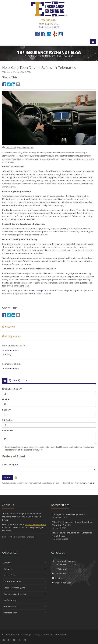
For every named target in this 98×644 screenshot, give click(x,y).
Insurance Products (24, 581)
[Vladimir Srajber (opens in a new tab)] (26, 148)
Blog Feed (9, 326)
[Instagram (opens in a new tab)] (61, 34)
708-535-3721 (61, 573)
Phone (6, 410)
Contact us (40, 294)
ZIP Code (8, 420)
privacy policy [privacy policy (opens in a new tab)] (89, 483)
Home (5, 537)
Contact (21, 537)
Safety (8, 355)
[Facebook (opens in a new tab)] (37, 34)
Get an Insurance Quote (24, 588)
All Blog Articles (11, 336)
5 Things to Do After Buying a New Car (73, 516)
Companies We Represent (24, 594)
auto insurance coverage (32, 290)
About (13, 537)
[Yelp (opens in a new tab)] (55, 34)
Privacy (37, 634)
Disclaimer (47, 634)
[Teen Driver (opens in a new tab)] (11, 148)
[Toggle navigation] (93, 42)
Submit (8, 477)
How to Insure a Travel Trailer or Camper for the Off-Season (73, 536)
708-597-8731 (61, 569)
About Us (24, 563)
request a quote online (35, 524)
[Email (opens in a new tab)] (18, 84)
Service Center (24, 575)
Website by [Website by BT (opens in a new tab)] (61, 634)
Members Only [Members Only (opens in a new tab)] (24, 613)
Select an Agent (10, 464)
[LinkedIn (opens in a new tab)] (49, 34)
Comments (8, 431)
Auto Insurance (12, 350)
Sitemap (31, 537)
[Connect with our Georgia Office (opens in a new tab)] (43, 34)
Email (6, 399)
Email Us (59, 578)
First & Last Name (12, 389)
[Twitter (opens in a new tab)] (9, 84)
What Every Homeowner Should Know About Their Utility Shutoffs (73, 525)
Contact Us (24, 569)
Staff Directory (24, 600)
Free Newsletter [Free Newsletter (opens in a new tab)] (24, 606)
